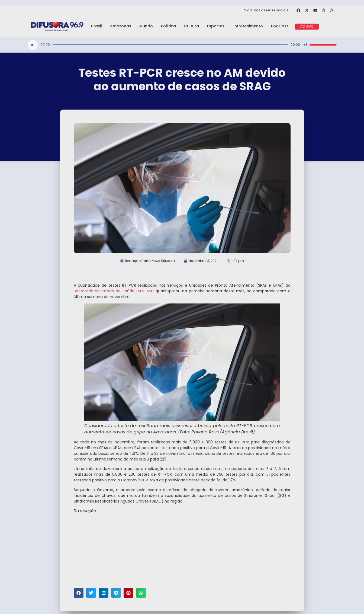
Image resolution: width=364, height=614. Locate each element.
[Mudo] (305, 45)
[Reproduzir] (33, 45)
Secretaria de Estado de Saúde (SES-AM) (114, 291)
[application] (182, 45)
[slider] (170, 45)
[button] (79, 593)
